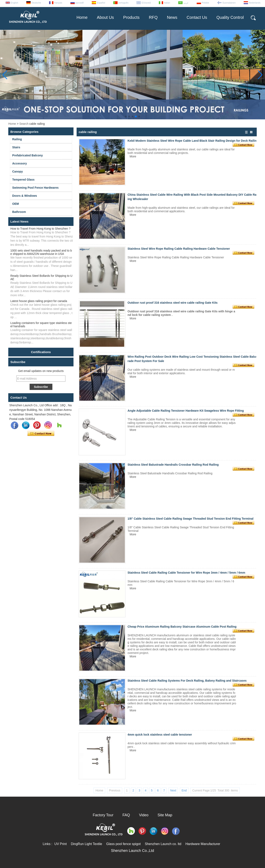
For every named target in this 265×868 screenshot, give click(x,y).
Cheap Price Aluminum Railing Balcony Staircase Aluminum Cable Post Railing (182, 627)
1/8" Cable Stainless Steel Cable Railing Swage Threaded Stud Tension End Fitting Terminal (190, 519)
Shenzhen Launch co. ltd (163, 844)
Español (101, 3)
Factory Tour (103, 815)
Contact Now (41, 434)
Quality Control (230, 17)
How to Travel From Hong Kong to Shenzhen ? (40, 229)
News (172, 17)
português (123, 3)
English (14, 3)
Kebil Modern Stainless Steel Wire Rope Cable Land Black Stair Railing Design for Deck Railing (193, 141)
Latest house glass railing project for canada (39, 301)
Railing (17, 139)
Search (24, 124)
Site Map (165, 815)
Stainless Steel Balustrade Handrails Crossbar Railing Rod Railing (173, 465)
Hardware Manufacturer (203, 844)
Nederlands (255, 3)
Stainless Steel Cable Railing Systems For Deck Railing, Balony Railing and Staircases (187, 681)
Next (173, 790)
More (133, 156)
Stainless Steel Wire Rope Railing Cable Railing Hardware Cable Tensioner (179, 249)
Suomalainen (229, 3)
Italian (167, 3)
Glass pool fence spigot (123, 844)
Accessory (20, 163)
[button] (126, 116)
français (58, 3)
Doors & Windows (25, 196)
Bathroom (19, 212)
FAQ (126, 815)
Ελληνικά (146, 3)
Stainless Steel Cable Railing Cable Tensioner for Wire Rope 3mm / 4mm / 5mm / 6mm (186, 573)
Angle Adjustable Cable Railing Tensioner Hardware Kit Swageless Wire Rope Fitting (186, 411)
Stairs (16, 147)
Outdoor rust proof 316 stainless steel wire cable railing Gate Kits (173, 303)
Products (131, 17)
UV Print (61, 844)
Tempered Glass (23, 180)
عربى (186, 3)
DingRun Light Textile (86, 844)
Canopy (17, 171)
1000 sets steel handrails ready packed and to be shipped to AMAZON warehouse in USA (41, 252)
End (184, 790)
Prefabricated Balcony (28, 155)
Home (82, 17)
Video (144, 815)
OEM (16, 204)
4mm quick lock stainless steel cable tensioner (160, 735)
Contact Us (197, 17)
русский (80, 3)
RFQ (153, 17)
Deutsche (36, 3)
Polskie (205, 3)
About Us (105, 17)
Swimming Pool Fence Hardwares (35, 188)
